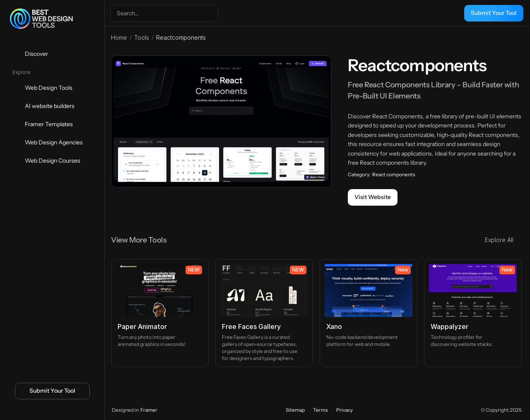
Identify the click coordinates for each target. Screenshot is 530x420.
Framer (149, 410)
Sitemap (295, 410)
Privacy (344, 410)
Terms (320, 410)
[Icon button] (39, 410)
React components (394, 174)
